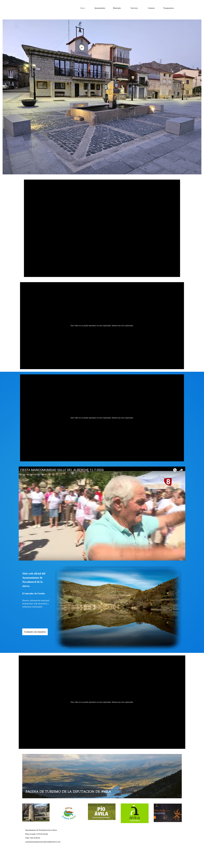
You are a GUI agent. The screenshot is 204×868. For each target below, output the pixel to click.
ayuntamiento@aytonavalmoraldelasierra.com (43, 842)
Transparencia (168, 8)
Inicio (83, 8)
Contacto (151, 8)
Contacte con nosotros (35, 632)
